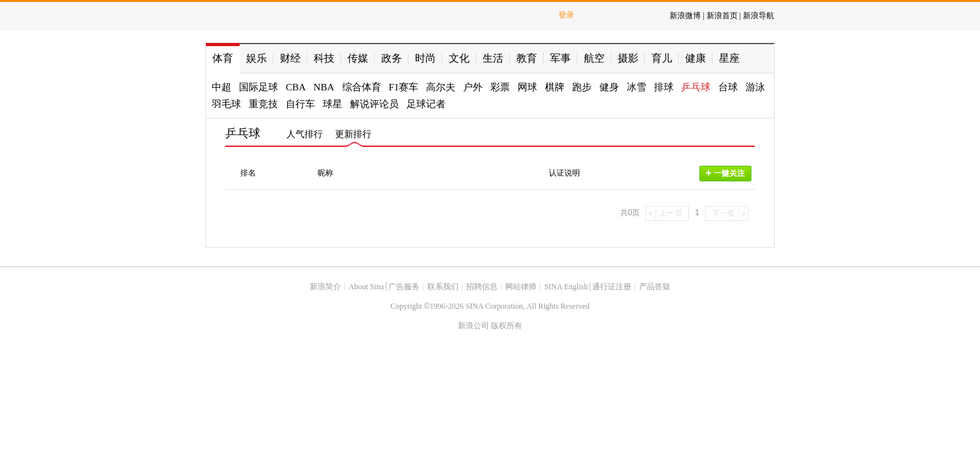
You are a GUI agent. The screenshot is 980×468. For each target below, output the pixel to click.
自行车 (300, 104)
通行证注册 (612, 287)
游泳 (755, 87)
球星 (333, 104)
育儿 (662, 58)
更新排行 (353, 134)
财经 (290, 58)
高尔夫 (441, 87)
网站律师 (521, 287)
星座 (729, 58)
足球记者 (426, 104)
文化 (459, 58)
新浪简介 (325, 287)
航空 (594, 58)
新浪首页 (722, 16)
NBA (324, 87)
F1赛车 (404, 87)
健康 (696, 58)
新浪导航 (759, 16)
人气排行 (305, 134)
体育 (223, 58)
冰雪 (636, 87)
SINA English (566, 287)
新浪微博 (685, 16)
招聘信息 (482, 287)
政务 (392, 58)
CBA (296, 87)
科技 (324, 58)
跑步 (582, 87)
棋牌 (555, 87)
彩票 (500, 87)
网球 (527, 87)
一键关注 (725, 174)
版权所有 (507, 326)
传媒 (358, 58)
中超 (221, 87)
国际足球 (258, 87)
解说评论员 (374, 104)
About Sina (366, 287)
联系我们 (443, 287)
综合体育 (362, 87)
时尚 (425, 58)
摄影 (628, 58)
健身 (609, 87)
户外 (473, 87)
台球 (728, 87)
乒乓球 (696, 87)
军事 (560, 58)
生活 (493, 58)
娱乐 (257, 58)
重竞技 (263, 104)
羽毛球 (226, 104)
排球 (664, 87)
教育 (527, 58)
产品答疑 (655, 287)
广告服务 (404, 287)
